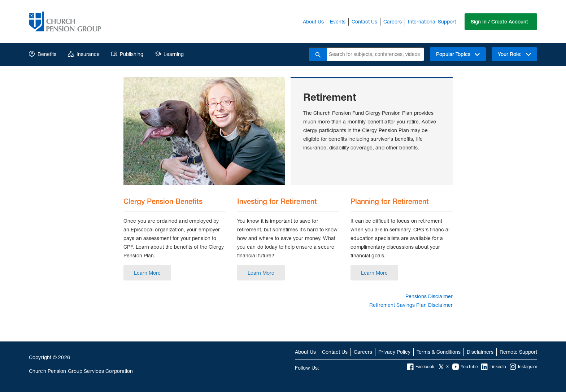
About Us (313, 21)
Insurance (84, 54)
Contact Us (364, 21)
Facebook (421, 367)
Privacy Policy (394, 352)
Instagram (523, 367)
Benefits (43, 54)
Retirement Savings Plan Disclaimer (411, 305)
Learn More (147, 273)
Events (338, 21)
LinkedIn (494, 367)
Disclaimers (480, 352)
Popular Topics (458, 54)
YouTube (465, 367)
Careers (393, 21)
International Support (432, 21)
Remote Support (518, 352)
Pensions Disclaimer (429, 296)
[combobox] (375, 54)
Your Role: (514, 54)
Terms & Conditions (439, 352)
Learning (169, 54)
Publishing (127, 54)
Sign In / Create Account (499, 22)
